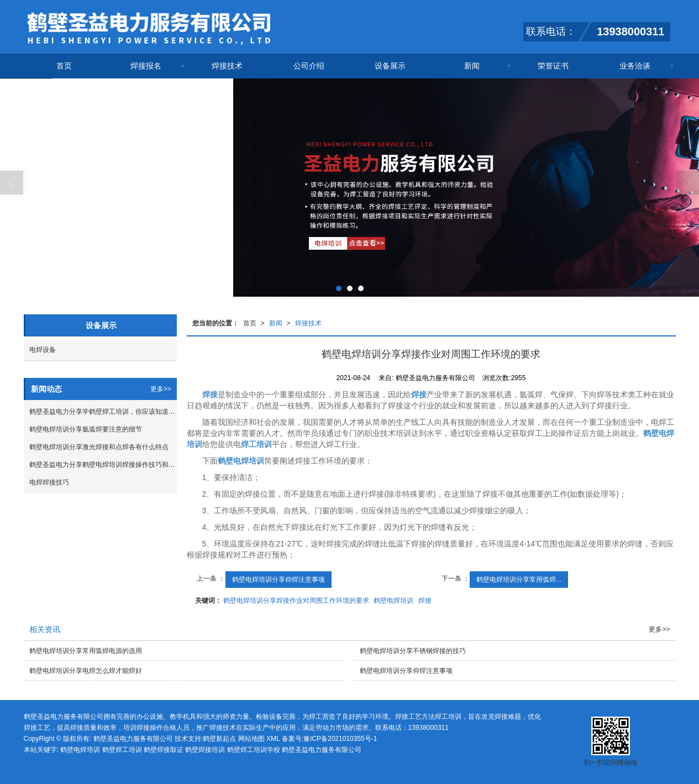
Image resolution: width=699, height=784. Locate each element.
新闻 (472, 66)
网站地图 (251, 739)
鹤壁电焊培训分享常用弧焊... (519, 580)
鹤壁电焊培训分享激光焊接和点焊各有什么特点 (99, 447)
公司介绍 (309, 66)
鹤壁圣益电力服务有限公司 (133, 739)
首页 (64, 66)
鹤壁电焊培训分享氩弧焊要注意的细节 (86, 429)
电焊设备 (43, 350)
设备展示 (390, 66)
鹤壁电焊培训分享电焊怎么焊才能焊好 (86, 671)
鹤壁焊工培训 (122, 750)
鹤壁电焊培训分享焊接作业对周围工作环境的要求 (296, 601)
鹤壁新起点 (219, 739)
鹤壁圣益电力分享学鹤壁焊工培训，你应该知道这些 (103, 412)
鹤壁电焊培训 (393, 601)
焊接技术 (227, 66)
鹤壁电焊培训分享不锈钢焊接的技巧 (413, 651)
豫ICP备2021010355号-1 (340, 739)
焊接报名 (146, 66)
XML (273, 739)
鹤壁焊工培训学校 (254, 750)
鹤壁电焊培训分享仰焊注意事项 (278, 580)
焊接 (425, 601)
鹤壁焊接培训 (205, 750)
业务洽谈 (635, 66)
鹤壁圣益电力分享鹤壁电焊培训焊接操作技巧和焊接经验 (103, 465)
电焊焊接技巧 (49, 482)
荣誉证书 (553, 66)
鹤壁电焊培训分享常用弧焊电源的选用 (86, 651)
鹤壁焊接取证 (164, 750)
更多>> (161, 389)
